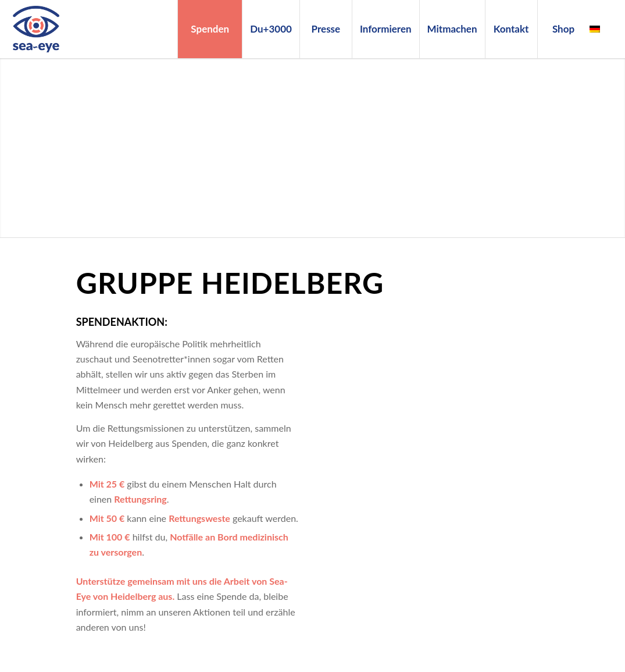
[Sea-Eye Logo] (36, 29)
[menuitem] (210, 29)
